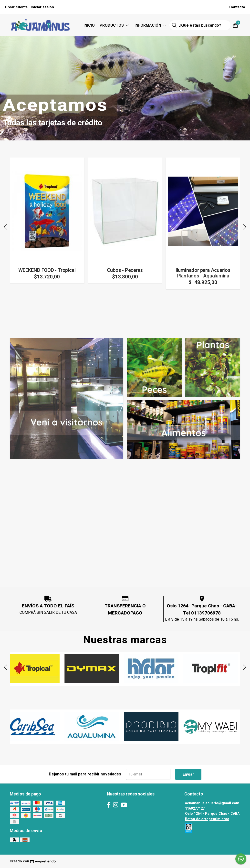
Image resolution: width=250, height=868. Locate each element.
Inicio (89, 25)
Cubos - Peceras (125, 270)
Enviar (188, 774)
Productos (115, 25)
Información (151, 25)
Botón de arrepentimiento (207, 819)
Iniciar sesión (42, 7)
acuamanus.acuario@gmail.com (212, 803)
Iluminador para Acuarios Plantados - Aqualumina (203, 273)
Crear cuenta (16, 7)
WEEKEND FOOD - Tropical (47, 270)
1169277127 (195, 809)
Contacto (237, 7)
